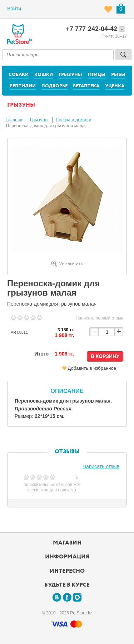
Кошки (44, 75)
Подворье (54, 86)
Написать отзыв (101, 466)
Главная (14, 120)
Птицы (96, 75)
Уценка (115, 86)
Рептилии (23, 86)
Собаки (19, 75)
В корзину (105, 356)
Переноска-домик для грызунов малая (46, 126)
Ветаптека (86, 86)
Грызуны (70, 75)
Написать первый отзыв (100, 318)
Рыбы (118, 75)
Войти (14, 9)
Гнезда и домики (74, 120)
